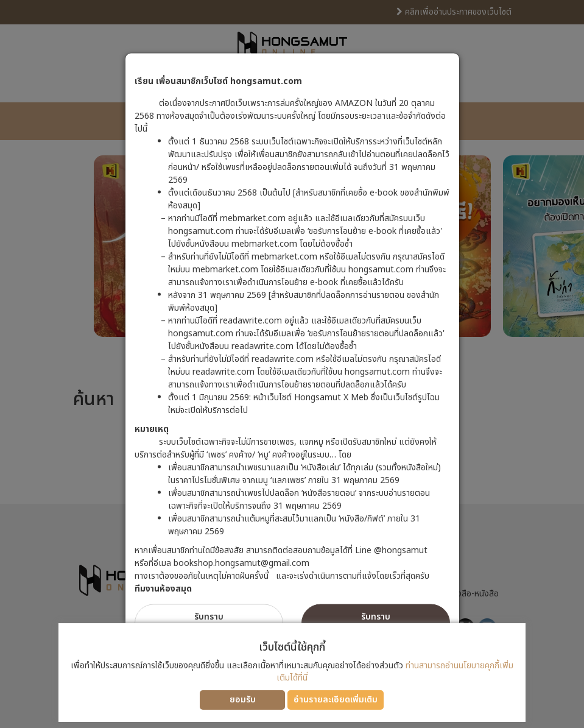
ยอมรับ (243, 700)
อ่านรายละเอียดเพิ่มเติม (336, 700)
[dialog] (292, 364)
